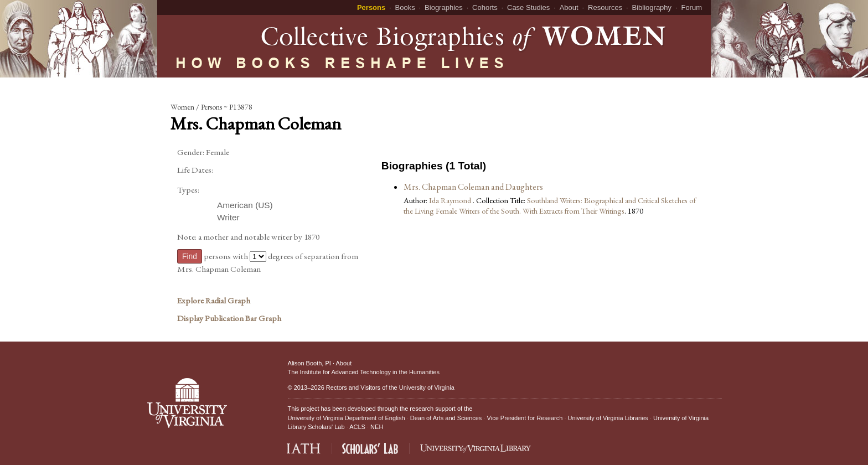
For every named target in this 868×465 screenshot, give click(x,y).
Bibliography (652, 7)
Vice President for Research (525, 418)
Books (405, 7)
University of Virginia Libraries (608, 418)
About (569, 7)
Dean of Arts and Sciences (446, 418)
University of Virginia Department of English (347, 418)
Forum (691, 7)
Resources (605, 7)
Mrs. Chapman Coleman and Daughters (473, 187)
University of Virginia (427, 387)
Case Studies (528, 7)
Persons (371, 7)
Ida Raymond (451, 200)
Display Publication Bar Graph (229, 318)
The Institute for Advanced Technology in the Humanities (364, 372)
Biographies (444, 7)
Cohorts (485, 7)
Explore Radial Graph (214, 301)
